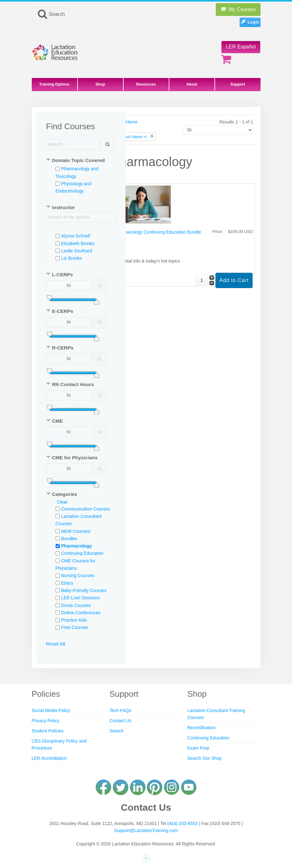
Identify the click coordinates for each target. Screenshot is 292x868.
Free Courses (75, 627)
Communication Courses (86, 509)
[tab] (81, 161)
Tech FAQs (120, 710)
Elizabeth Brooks (78, 243)
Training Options (54, 84)
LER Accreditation (49, 758)
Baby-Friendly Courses (84, 590)
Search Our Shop (204, 758)
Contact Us (120, 721)
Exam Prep (198, 748)
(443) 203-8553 (182, 823)
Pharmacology (77, 546)
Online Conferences (81, 613)
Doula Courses (76, 605)
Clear (62, 502)
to (69, 285)
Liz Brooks (72, 258)
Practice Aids (74, 620)
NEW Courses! (76, 531)
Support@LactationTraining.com (146, 830)
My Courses (238, 9)
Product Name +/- (132, 137)
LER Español (241, 47)
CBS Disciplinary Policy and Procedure (59, 745)
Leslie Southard (77, 251)
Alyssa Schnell (76, 236)
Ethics (67, 583)
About (192, 84)
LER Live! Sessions (81, 598)
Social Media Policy (51, 710)
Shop (100, 84)
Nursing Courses (78, 575)
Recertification (201, 728)
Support (238, 84)
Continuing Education (82, 553)
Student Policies (48, 731)
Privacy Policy (46, 721)
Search (51, 14)
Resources (146, 84)
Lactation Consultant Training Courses (216, 714)
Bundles (69, 539)
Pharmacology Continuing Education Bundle (157, 232)
